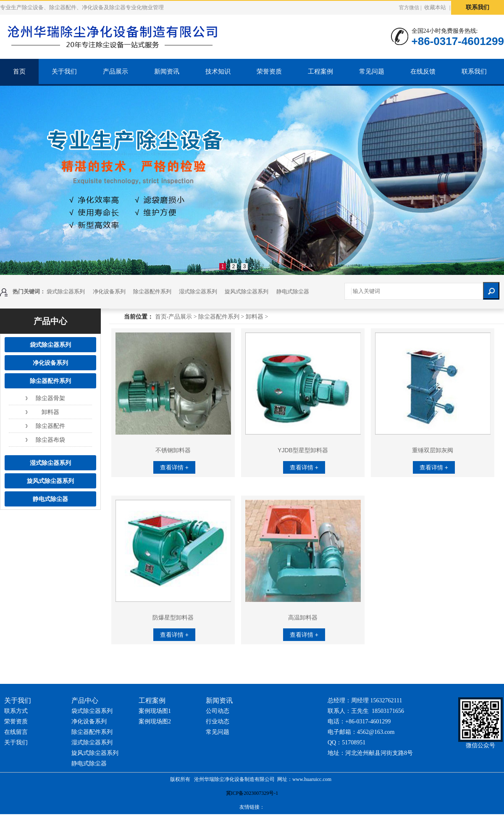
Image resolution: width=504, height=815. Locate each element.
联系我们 (478, 7)
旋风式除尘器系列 (247, 291)
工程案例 (320, 71)
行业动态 (218, 721)
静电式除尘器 (293, 291)
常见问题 (372, 71)
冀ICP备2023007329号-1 (252, 793)
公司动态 (218, 711)
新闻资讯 (167, 71)
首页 (19, 71)
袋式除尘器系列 (66, 291)
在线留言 (16, 732)
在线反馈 (423, 71)
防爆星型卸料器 (173, 617)
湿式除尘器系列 (198, 291)
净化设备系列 (109, 291)
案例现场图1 (155, 711)
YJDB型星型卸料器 (303, 450)
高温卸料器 (303, 617)
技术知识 (218, 71)
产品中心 (50, 321)
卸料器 (50, 412)
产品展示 (115, 71)
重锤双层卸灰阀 (433, 450)
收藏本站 (435, 7)
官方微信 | (410, 8)
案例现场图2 (155, 721)
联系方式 (16, 711)
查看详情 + (174, 467)
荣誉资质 (269, 71)
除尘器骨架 (50, 398)
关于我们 (64, 71)
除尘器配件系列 (152, 291)
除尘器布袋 (50, 440)
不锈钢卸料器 (173, 450)
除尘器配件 (50, 426)
